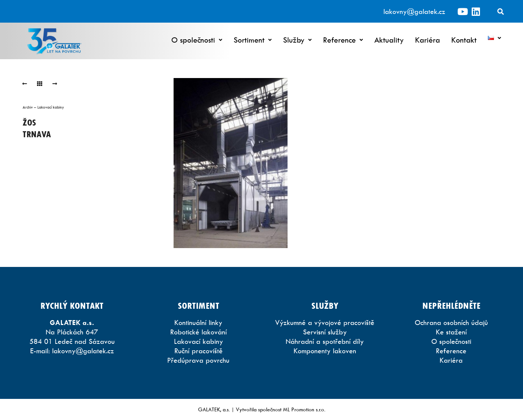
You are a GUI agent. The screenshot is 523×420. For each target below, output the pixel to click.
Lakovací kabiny (198, 341)
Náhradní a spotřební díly (325, 341)
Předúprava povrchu (198, 360)
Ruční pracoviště (198, 351)
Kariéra (428, 40)
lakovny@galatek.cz (414, 11)
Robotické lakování (198, 332)
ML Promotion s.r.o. (304, 409)
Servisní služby (325, 332)
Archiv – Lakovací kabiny (43, 107)
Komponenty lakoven (325, 351)
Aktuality (389, 40)
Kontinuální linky (198, 323)
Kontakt (464, 40)
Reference (343, 40)
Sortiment (253, 40)
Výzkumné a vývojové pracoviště (325, 323)
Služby (297, 40)
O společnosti (197, 40)
